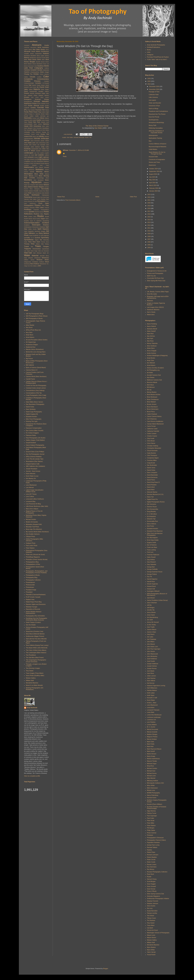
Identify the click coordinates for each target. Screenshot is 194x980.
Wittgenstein (28, 262)
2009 (149, 234)
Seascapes (36, 225)
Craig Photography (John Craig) (36, 395)
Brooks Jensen (152, 404)
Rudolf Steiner (28, 219)
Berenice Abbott (152, 382)
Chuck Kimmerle (152, 451)
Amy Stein (29, 332)
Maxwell (46, 167)
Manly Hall (33, 163)
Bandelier (33, 56)
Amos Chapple (152, 351)
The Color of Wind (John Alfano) (36, 650)
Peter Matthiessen (30, 203)
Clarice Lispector (44, 74)
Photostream (30, 587)
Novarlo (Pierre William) (155, 804)
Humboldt (27, 134)
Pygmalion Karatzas (153, 842)
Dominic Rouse (152, 507)
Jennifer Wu (151, 610)
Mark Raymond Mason (154, 749)
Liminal (32, 159)
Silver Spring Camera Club (155, 894)
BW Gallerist (30, 365)
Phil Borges (151, 828)
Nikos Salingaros (35, 189)
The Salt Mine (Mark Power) (35, 658)
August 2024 (153, 174)
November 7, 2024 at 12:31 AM (79, 150)
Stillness (32, 233)
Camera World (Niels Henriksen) (36, 376)
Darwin (34, 85)
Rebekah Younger (32, 607)
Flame (47, 110)
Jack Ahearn (151, 598)
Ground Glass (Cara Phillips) (35, 452)
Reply (65, 156)
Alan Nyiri (150, 338)
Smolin (35, 229)
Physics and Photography (155, 273)
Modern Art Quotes (32, 522)
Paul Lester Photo (32, 545)
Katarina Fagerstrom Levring (156, 686)
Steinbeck (37, 231)
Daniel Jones (151, 468)
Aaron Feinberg (152, 324)
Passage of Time (154, 92)
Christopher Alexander (154, 448)
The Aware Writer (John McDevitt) (37, 648)
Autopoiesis (38, 54)
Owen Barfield (45, 193)
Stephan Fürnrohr (153, 901)
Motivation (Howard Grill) (34, 524)
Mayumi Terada (152, 761)
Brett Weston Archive (154, 394)
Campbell (33, 70)
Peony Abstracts (28, 201)
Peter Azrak (151, 821)
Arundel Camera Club (154, 375)
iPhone (27, 141)
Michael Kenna (152, 773)
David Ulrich (151, 487)
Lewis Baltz (151, 712)
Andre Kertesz (152, 353)
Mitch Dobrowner (152, 788)
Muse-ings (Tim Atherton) (34, 529)
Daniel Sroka (30, 407)
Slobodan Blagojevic (154, 896)
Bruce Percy (151, 412)
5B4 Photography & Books (34, 318)
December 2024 (154, 86)
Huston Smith (35, 134)
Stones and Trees (154, 162)
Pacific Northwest (32, 195)
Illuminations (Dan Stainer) (34, 461)
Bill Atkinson (151, 387)
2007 (149, 239)
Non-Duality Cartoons (33, 534)
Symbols (37, 238)
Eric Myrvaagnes (152, 538)
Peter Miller (151, 823)
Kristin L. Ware (152, 703)
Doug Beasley (151, 511)
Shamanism (36, 227)
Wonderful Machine (32, 683)
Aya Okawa (151, 377)
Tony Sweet (30, 671)
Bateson (27, 58)
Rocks (87, 137)
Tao (90, 137)
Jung (43, 147)
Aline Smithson (152, 346)
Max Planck (39, 167)
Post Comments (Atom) (73, 200)
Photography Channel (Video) (156, 840)
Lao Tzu (37, 153)
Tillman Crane (151, 918)
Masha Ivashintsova (153, 759)
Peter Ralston (30, 548)
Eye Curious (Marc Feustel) (35, 430)
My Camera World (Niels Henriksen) (37, 532)
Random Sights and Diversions (36, 604)
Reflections (28, 214)
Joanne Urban (151, 632)
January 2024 (154, 191)
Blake (26, 60)
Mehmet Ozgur (152, 764)
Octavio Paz (42, 191)
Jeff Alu (149, 605)
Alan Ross (150, 341)
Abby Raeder (30, 325)
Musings (27, 183)
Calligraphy (39, 68)
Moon (41, 176)
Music (47, 180)
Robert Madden (152, 857)
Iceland (26, 136)
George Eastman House (155, 572)
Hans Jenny (38, 124)
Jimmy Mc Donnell (153, 622)
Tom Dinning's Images (33, 668)
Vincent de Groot (152, 930)
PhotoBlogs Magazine (33, 557)
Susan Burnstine (152, 911)
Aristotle (26, 54)
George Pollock (152, 574)
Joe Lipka (150, 637)
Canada (40, 70)
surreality (27, 238)
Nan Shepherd (31, 185)
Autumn (46, 53)
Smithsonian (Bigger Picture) (35, 636)
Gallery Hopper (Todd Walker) (35, 440)
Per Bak (35, 201)
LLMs (36, 159)
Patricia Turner (152, 813)
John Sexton (33, 145)
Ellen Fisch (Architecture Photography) (155, 534)
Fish (43, 110)
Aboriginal (27, 45)
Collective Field (154, 95)
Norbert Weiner (29, 191)
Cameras (27, 70)
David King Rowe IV (153, 482)
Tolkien (38, 244)
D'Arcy (26, 85)
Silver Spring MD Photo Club (156, 281)
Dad (30, 85)
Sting (37, 233)
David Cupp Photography (34, 412)
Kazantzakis (35, 149)
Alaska (43, 49)
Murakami (41, 180)
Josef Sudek (151, 661)
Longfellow (27, 161)
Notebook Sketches (153, 310)
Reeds (46, 212)
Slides (30, 229)
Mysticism (36, 182)
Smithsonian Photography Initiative (158, 898)
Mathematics (29, 167)
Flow (31, 112)
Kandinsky (27, 149)
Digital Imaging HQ (32, 414)
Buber (26, 66)
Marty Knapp (151, 756)
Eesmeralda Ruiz (152, 521)
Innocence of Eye (154, 106)
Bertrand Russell (41, 58)
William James (29, 260)
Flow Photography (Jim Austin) (36, 438)
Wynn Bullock (35, 264)
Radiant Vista (30, 599)
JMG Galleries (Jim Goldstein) (35, 466)
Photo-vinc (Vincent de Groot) (35, 554)
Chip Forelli (151, 438)
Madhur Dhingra (152, 734)
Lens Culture (30, 496)
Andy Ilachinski (32, 708)
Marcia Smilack (152, 739)
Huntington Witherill (153, 591)
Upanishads (45, 249)
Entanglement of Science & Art (157, 271)
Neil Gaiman (39, 185)
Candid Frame (30, 379)
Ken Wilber (42, 149)
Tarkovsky (46, 240)
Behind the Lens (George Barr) (36, 352)
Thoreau (27, 244)
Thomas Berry (45, 242)
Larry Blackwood (31, 485)
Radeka (149, 850)
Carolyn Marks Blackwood (155, 424)
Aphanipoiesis (153, 135)
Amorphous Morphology (156, 122)
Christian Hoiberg (153, 446)
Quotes (32, 212)
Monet (36, 176)
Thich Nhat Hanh (34, 242)
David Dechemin (152, 477)
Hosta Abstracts (36, 132)
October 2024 (154, 169)
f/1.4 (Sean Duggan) (32, 433)
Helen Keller (45, 126)
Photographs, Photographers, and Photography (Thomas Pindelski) (37, 572)
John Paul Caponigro (154, 649)
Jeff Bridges (151, 608)
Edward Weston (44, 95)
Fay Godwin (31, 110)
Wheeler (31, 258)
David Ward (151, 490)
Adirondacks (33, 47)
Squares (46, 229)
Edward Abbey (33, 95)
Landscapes (29, 153)
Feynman (38, 110)
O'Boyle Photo (30, 536)
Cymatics (38, 83)
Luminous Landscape (154, 717)
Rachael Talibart (152, 847)
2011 (149, 228)
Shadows (46, 225)
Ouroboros (38, 193)
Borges (32, 62)
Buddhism (41, 66)
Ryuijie (149, 877)
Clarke (26, 77)
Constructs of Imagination (157, 159)
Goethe (39, 120)
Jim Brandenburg (152, 617)
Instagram (150, 55)
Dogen (47, 89)
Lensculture (151, 707)
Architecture (45, 51)
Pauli (39, 199)
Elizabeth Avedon (31, 417)
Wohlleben (35, 262)
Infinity (41, 136)
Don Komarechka (153, 509)
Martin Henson (152, 754)
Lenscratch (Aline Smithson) (35, 499)
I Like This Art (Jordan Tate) (35, 459)
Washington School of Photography (158, 933)
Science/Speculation (32, 223)
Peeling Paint (45, 199)
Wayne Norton (152, 937)
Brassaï (43, 62)
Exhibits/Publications (154, 47)
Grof (48, 122)
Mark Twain (44, 165)
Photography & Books (33, 575)
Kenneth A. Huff (152, 698)
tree (32, 247)
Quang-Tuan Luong (153, 845)
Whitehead (37, 258)
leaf (36, 155)
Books (149, 50)
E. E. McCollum (152, 514)
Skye (26, 229)
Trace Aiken (151, 925)
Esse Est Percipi (154, 117)
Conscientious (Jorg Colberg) (35, 390)
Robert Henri (32, 217)
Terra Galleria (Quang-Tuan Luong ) (37, 645)
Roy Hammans (152, 867)
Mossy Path (152, 125)
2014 (149, 220)
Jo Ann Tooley (151, 625)
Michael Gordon (31, 519)
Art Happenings (31, 342)
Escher (30, 105)
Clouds (32, 77)
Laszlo (42, 153)
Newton (36, 187)
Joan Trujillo (151, 627)
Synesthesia (29, 240)
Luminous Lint (151, 720)
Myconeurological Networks (157, 147)
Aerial (39, 47)
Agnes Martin (28, 49)
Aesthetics (46, 47)
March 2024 (153, 185)
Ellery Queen (45, 97)
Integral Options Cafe (33, 464)
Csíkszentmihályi (29, 83)
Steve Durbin (151, 906)
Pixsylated (29, 592)
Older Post (133, 197)
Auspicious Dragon (32, 345)
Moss (47, 178)
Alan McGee (151, 336)
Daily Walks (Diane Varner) (34, 402)
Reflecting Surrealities (156, 128)
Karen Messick (31, 474)
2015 (149, 217)
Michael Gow (151, 771)
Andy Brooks (151, 358)
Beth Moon (150, 385)
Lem (25, 157)
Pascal (35, 197)
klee (48, 149)
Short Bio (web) (152, 294)
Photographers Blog (32, 562)
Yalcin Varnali (151, 952)
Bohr (43, 60)
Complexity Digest (153, 458)
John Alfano (151, 642)
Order (30, 193)
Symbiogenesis (154, 120)
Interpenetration (29, 139)
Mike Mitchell (151, 778)
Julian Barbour (35, 147)
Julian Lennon (151, 676)
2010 (149, 231)
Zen (40, 266)
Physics (38, 205)
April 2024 (153, 183)
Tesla (26, 242)
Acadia (64, 137)
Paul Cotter (151, 818)
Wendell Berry (44, 256)
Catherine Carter (152, 429)
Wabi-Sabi (28, 253)
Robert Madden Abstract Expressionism (34, 612)
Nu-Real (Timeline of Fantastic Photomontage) (157, 808)
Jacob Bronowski (35, 141)
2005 (149, 245)
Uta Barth (150, 928)
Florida (26, 112)
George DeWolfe (152, 569)
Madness (46, 161)
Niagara (41, 187)
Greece (43, 122)
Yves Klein (30, 266)
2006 (149, 242)
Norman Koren (152, 798)
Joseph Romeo (152, 668)
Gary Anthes (151, 560)
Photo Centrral (152, 833)
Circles (36, 74)
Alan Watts (98, 128)
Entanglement (28, 102)
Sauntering (46, 221)
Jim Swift (150, 620)
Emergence (28, 99)
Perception (41, 201)
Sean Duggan (151, 884)
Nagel (26, 185)
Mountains (28, 180)
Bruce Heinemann (153, 409)
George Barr (151, 567)
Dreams (27, 93)
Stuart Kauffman (34, 235)
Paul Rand (43, 197)
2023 (149, 194)
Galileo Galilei (34, 116)
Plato (47, 205)
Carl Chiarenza (152, 419)
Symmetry (45, 238)
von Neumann (45, 251)
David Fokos (151, 480)
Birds (47, 58)
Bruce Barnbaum (38, 64)
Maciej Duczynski (153, 729)
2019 (149, 206)
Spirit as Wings (153, 108)
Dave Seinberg (31, 409)
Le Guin (31, 155)
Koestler (38, 151)
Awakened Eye (31, 347)
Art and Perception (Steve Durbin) (37, 340)
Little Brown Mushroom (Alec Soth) (37, 506)
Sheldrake (42, 227)
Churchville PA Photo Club (155, 278)
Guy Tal (149, 577)
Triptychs (28, 249)
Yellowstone (43, 264)
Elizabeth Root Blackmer (155, 531)
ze (37, 266)
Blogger (106, 969)
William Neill (30, 680)
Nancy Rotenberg (153, 795)
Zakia (35, 266)
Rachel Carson (39, 212)
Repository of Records (33, 609)
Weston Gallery (31, 678)
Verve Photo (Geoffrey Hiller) (35, 676)
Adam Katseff (151, 331)
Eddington (38, 93)
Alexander (27, 51)
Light (40, 157)
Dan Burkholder (152, 465)
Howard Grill (151, 589)
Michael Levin (151, 776)
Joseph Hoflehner (153, 664)
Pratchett (36, 210)
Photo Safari (44, 203)
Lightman (46, 157)
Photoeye (150, 835)
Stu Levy (150, 908)
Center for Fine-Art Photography (36, 385)
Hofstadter (27, 132)
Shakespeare (28, 227)
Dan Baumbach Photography (35, 404)
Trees (38, 246)
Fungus (31, 114)
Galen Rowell (151, 557)
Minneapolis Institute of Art (155, 783)
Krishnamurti (45, 151)
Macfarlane (40, 161)
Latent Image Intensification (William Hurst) (35, 491)
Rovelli (47, 217)
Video (39, 251)
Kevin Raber (151, 700)
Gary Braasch (151, 562)
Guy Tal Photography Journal (35, 454)
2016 (149, 214)
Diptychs (37, 89)
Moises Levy (151, 790)
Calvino (47, 68)
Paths (38, 197)
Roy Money (151, 869)
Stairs (26, 231)
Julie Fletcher (151, 678)
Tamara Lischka (152, 913)
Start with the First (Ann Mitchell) (36, 639)
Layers (26, 155)
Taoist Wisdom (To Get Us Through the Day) (157, 153)
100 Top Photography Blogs (35, 314)
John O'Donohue (41, 143)
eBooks (32, 93)
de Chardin (41, 87)
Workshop (27, 264)
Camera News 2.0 (32, 370)
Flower (35, 112)
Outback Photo (31, 543)
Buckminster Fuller (32, 66)
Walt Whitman (37, 253)
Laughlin (47, 153)
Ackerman (27, 47)
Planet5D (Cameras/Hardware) (36, 595)
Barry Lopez (40, 56)
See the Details (31, 625)
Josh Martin (151, 671)
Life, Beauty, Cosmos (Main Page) (158, 292)
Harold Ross (151, 581)
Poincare (32, 208)
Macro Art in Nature (32, 509)
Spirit (39, 229)
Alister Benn (151, 348)
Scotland (46, 223)
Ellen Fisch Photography (34, 419)
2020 (149, 203)
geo (48, 116)
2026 (149, 79)
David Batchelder (152, 475)
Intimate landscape (79, 137)
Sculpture (27, 225)
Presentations (45, 210)
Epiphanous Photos (30, 103)
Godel (34, 120)
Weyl (26, 258)
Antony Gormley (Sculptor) (155, 368)
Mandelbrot (27, 163)
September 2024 (155, 171)
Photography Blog (32, 577)
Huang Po (45, 132)
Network (46, 185)
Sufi (42, 235)
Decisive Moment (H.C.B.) (155, 494)
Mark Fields (151, 744)
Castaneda (46, 70)
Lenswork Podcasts (153, 710)
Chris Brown (151, 441)
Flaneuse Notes (31, 435)
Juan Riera (150, 673)
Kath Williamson (152, 688)
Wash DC (46, 253)
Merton (47, 172)
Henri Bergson (28, 128)
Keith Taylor (151, 695)
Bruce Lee (46, 64)
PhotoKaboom (30, 582)
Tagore (37, 240)
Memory (39, 172)
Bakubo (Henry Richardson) (35, 349)
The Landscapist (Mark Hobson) (36, 653)
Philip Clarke (151, 830)
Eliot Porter (35, 97)
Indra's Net (35, 136)
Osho (33, 193)
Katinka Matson (152, 690)
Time (33, 244)
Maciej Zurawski (152, 732)
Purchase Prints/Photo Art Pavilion (158, 57)
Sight (47, 227)
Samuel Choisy (152, 879)
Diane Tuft (150, 497)
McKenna (31, 170)
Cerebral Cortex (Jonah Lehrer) (36, 388)
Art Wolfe (150, 373)
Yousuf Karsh (151, 955)
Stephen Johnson (153, 903)
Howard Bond (151, 586)
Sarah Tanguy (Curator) (33, 622)
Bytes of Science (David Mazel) (36, 367)
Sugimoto (46, 235)
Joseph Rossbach (32, 469)
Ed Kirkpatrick (151, 516)
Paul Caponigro (152, 816)
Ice (48, 134)
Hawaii (26, 126)
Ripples (46, 214)
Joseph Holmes (152, 666)
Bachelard (27, 56)
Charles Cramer (152, 436)
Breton (47, 62)
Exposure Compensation (34, 428)
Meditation (40, 169)
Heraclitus (30, 130)
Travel (26, 246)
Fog (40, 112)
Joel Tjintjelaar (152, 639)
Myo (150, 141)
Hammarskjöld (28, 124)
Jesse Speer (151, 615)
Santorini (39, 221)
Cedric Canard (152, 433)
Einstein (27, 97)
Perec (47, 201)
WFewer (66, 150)
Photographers (29, 205)
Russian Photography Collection (157, 872)
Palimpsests (45, 195)
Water (27, 255)
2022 (149, 197)
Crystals (46, 81)
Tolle (42, 244)
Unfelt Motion (153, 149)
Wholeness (45, 258)
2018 (149, 208)
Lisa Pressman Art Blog (33, 504)
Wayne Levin (151, 935)
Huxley (43, 134)
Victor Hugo (34, 251)
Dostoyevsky (33, 91)
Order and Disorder (155, 103)
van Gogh (27, 251)
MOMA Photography (153, 793)
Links (149, 52)
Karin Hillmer (151, 681)
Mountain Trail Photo (32, 527)
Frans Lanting (151, 550)
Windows (40, 260)
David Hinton (33, 87)
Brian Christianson (153, 399)
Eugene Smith (151, 542)
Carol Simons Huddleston (155, 421)
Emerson (38, 99)
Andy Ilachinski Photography (156, 45)
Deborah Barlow (152, 492)
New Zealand (28, 187)
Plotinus (26, 208)
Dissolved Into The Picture (157, 114)
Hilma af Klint (41, 130)
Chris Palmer (151, 443)
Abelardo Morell (152, 329)
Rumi (34, 219)
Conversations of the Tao (34, 393)
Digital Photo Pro (152, 499)
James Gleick (45, 141)
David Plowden (152, 485)
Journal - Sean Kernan (33, 471)
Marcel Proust (40, 163)
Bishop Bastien (152, 392)
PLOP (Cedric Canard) (33, 597)
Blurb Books (32, 59)
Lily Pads (27, 159)
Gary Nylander (152, 564)
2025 (149, 81)
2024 (149, 84)
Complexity (28, 79)
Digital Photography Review (156, 502)
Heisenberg (37, 126)
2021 (149, 200)
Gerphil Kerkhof (31, 443)
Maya (26, 170)
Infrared (47, 136)
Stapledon (31, 231)
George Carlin (36, 118)
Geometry (28, 118)
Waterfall (35, 256)
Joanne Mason (152, 629)
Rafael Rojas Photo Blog (34, 602)
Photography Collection (33, 580)
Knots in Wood (29, 151)
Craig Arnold (151, 463)
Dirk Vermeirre (152, 504)
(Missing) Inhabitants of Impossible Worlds (156, 132)
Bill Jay (149, 390)
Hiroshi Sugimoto (152, 584)
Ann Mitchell (151, 363)
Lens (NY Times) (31, 494)
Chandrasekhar (35, 72)
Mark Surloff (151, 751)
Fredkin (43, 112)
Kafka (47, 147)
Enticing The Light (32, 421)
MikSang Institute (152, 781)
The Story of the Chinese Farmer (97, 126)
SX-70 (32, 238)
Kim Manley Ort (31, 478)
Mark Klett (150, 746)
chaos (42, 72)
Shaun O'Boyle (152, 891)
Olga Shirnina (151, 811)
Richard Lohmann (153, 855)
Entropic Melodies (41, 101)
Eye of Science (152, 545)
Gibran (42, 118)
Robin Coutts (151, 862)
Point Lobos (40, 207)
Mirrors (31, 176)
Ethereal (36, 105)
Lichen (36, 157)
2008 (149, 236)
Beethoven (33, 58)
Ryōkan (38, 219)
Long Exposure (43, 159)
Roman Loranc (152, 864)
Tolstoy (47, 244)
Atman (32, 54)
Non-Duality (45, 189)
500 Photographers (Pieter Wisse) (37, 316)
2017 (149, 211)
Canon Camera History (154, 416)
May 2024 (152, 180)
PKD (43, 205)
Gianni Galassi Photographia (35, 445)
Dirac (43, 89)
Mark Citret (151, 742)
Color (46, 77)
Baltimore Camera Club (154, 380)
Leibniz (47, 155)
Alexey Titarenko (152, 343)
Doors (26, 91)
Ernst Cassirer (41, 103)
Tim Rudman (151, 920)
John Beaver (151, 644)
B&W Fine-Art (151, 276)
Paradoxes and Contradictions (158, 111)
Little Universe (153, 97)
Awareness (152, 165)
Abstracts (37, 45)
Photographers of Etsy (33, 564)
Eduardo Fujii (151, 519)
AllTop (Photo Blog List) (33, 330)
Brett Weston (28, 64)
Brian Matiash (151, 402)
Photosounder (30, 585)
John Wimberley (152, 656)
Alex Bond (29, 327)
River (26, 216)
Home (97, 197)
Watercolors (151, 315)
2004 (149, 248)
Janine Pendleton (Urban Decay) (157, 600)
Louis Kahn (33, 161)
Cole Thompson (152, 455)
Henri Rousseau (37, 128)
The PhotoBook (31, 655)
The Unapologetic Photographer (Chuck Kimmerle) (36, 661)
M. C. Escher (151, 727)
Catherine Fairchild (153, 431)
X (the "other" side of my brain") (157, 59)
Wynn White (151, 950)
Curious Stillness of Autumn (157, 144)
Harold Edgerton (152, 579)
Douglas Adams (44, 91)
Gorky (43, 120)
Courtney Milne (152, 460)
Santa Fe (33, 221)
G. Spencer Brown (39, 114)
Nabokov (46, 183)
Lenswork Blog (31, 501)
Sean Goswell (151, 886)
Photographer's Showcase (155, 838)
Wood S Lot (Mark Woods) (34, 685)
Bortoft (38, 62)
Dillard (31, 89)
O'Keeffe (36, 191)
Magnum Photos (152, 737)
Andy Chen (151, 360)
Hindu (47, 130)
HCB (31, 126)
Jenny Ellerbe (151, 612)
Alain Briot (150, 334)
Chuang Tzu (28, 74)
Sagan (43, 219)
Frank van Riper (152, 547)
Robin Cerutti (151, 860)
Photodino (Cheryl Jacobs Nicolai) (37, 559)
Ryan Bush (151, 874)
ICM (30, 136)
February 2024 (154, 188)
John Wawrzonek (152, 654)
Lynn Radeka (151, 722)
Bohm (39, 59)
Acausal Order (153, 157)
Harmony (46, 124)
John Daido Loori (30, 143)
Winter (47, 260)
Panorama (28, 197)
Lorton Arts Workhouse (154, 715)
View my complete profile (32, 776)
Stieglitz (43, 231)
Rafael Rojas (151, 852)
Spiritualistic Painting (155, 138)
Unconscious (37, 249)
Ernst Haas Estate (153, 540)
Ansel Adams (36, 51)
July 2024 (152, 177)
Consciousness (43, 79)
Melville (32, 172)
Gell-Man (43, 116)
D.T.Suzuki (46, 83)
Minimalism (28, 174)
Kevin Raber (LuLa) (32, 476)
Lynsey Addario (152, 725)
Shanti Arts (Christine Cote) (35, 631)
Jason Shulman (152, 603)
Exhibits (33, 108)
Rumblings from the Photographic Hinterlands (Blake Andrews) (37, 619)
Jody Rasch (151, 634)
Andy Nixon (30, 335)
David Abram (41, 85)
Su (40, 236)
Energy (47, 99)
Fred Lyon (150, 552)
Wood (47, 262)
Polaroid (47, 208)
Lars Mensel (30, 487)
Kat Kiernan (151, 683)
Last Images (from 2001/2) (155, 307)
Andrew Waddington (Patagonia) (157, 355)
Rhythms (36, 214)
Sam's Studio (151, 312)
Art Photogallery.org (153, 370)
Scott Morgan (151, 881)
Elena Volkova (152, 524)
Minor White (39, 174)
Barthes (47, 56)
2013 (149, 222)
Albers (47, 50)
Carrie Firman (151, 426)
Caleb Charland (152, 414)
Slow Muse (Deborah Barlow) (35, 634)
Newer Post (61, 197)
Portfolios (28, 209)
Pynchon (26, 212)
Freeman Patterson (153, 555)
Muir (35, 180)
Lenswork (31, 157)
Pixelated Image (31, 590)
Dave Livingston (152, 472)
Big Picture (29, 358)
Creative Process (32, 81)
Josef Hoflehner (152, 659)
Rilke (42, 214)
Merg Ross (150, 766)
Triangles (46, 246)
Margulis (34, 165)
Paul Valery (33, 199)
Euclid (42, 106)
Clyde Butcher (151, 453)
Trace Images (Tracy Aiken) (35, 673)
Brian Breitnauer (152, 397)
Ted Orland (151, 916)
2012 (149, 225)
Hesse (35, 130)
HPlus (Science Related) (34, 457)
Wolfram (42, 262)
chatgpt (47, 72)
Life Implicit (152, 100)
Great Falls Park (34, 122)
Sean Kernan (151, 889)
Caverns (27, 72)
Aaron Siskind (151, 326)
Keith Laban (151, 693)
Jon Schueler (41, 145)
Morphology (40, 178)
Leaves (41, 155)
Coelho (39, 77)
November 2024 (154, 89)
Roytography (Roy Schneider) (35, 616)
